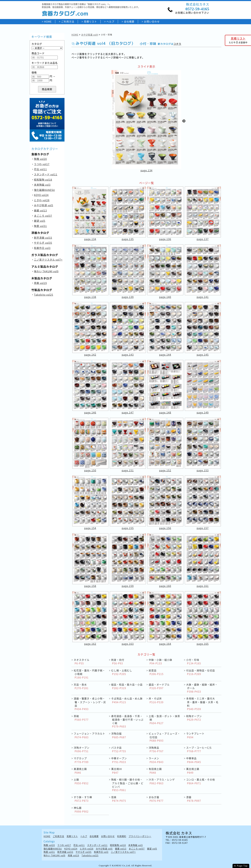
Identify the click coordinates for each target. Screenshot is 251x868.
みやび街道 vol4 (90, 35)
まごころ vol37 (43, 216)
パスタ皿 (119, 749)
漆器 (194, 799)
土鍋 (81, 781)
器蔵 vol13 (40, 210)
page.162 (90, 644)
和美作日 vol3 (42, 248)
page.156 (165, 528)
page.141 (203, 297)
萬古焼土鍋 (193, 771)
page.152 (165, 470)
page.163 (128, 644)
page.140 (165, 297)
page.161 (203, 586)
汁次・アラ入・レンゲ (162, 781)
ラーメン (156, 760)
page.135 (128, 239)
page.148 (165, 412)
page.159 (128, 586)
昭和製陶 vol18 (43, 180)
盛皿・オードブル (159, 686)
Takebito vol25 (44, 295)
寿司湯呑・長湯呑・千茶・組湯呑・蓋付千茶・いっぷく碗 (127, 721)
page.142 (90, 355)
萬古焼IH (117, 771)
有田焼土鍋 (155, 771)
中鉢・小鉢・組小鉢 (160, 662)
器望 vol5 (40, 221)
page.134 (147, 170)
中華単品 (194, 760)
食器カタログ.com (65, 13)
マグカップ (81, 760)
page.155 (128, 528)
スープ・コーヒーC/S (199, 749)
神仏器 (81, 810)
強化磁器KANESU (44, 190)
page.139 (128, 297)
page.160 (165, 586)
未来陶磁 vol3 (42, 185)
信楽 (119, 799)
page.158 (90, 586)
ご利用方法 (68, 22)
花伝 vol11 (40, 169)
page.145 (203, 355)
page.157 (203, 528)
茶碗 (81, 718)
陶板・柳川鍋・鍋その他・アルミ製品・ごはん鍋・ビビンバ (127, 785)
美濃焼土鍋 (80, 771)
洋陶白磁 (119, 735)
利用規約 (122, 836)
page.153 (203, 470)
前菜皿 (156, 672)
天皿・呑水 (81, 686)
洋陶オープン (82, 749)
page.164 (165, 644)
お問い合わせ (152, 22)
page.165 (203, 644)
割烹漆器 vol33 (43, 238)
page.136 (165, 239)
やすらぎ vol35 (43, 243)
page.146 (90, 412)
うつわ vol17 (42, 164)
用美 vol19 (40, 283)
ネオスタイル (82, 662)
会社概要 (129, 22)
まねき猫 (156, 799)
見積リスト (90, 22)
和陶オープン (194, 718)
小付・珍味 (194, 662)
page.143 (128, 355)
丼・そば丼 (156, 700)
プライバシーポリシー (140, 836)
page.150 (90, 470)
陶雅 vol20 (40, 159)
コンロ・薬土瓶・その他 (201, 781)
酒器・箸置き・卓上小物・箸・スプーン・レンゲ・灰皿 (90, 704)
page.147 (128, 412)
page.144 (165, 355)
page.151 (128, 470)
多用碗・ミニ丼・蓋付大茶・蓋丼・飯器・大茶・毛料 (202, 704)
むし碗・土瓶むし (122, 672)
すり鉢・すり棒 (83, 799)
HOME (48, 22)
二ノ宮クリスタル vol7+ (48, 260)
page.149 (203, 412)
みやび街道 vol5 (44, 205)
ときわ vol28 (42, 200)
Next (184, 121)
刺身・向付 (118, 662)
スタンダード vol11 (46, 174)
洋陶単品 (156, 749)
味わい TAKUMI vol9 (46, 271)
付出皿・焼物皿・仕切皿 (201, 672)
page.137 (203, 239)
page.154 (90, 528)
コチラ (177, 44)
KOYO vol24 (41, 195)
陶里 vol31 (40, 226)
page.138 (90, 297)
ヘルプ (110, 22)
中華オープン (119, 760)
